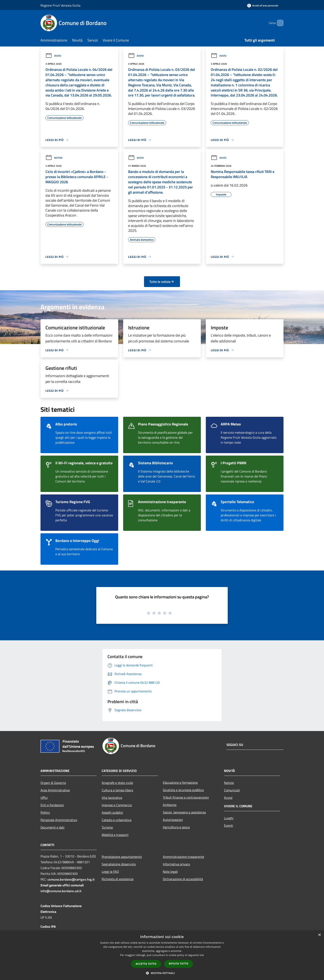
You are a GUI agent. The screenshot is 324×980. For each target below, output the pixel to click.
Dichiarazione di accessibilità (183, 879)
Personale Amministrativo (59, 820)
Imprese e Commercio (117, 805)
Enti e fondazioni (52, 805)
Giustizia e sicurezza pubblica (183, 790)
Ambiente (170, 805)
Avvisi (53, 56)
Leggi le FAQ (110, 872)
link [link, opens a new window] (202, 955)
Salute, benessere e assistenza (184, 812)
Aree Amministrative (55, 790)
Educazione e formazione (180, 782)
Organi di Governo (53, 783)
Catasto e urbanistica (117, 820)
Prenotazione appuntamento (122, 857)
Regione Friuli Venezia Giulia (60, 5)
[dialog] (162, 955)
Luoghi (229, 818)
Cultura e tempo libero (117, 790)
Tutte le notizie (162, 282)
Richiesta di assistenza (118, 879)
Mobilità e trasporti (115, 835)
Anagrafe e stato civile (117, 783)
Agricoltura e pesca (176, 827)
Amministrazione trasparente (183, 857)
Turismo (107, 827)
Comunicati (232, 790)
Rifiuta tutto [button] (179, 964)
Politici (45, 812)
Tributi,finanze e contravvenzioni (186, 797)
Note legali (170, 872)
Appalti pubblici (112, 812)
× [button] (319, 935)
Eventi (229, 825)
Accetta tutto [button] (146, 964)
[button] (162, 973)
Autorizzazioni (173, 820)
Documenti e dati (52, 827)
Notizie (54, 158)
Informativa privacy (176, 864)
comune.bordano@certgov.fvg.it (71, 879)
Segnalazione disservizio (119, 864)
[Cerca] (279, 23)
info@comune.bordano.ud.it (61, 891)
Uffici (44, 798)
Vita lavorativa (112, 798)
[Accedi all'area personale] (263, 5)
